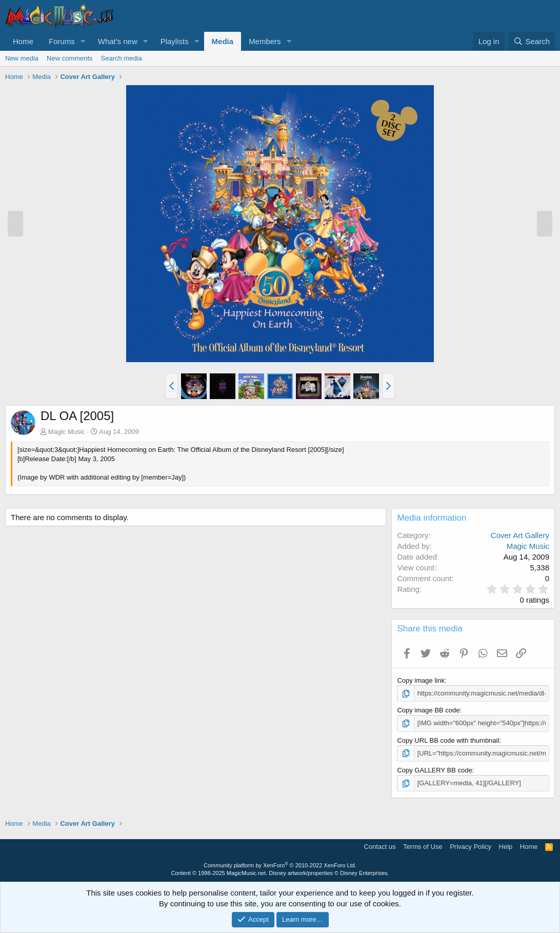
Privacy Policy (471, 847)
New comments (70, 58)
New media (22, 58)
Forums (62, 41)
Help (506, 847)
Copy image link (421, 680)
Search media (122, 58)
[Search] (532, 41)
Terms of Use (423, 847)
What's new (118, 41)
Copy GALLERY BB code (434, 770)
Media (223, 41)
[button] (83, 41)
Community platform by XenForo (280, 865)
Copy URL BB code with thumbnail (448, 740)
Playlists (175, 41)
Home (23, 41)
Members (265, 41)
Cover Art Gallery (520, 535)
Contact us (379, 847)
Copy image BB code (428, 710)
